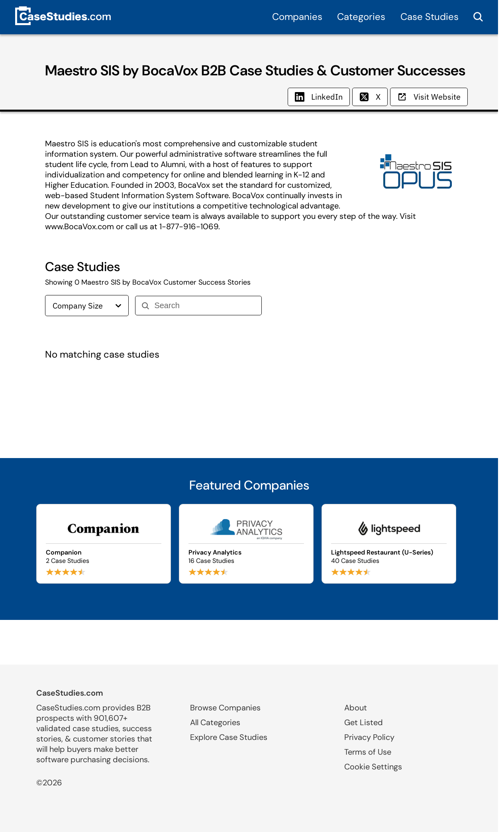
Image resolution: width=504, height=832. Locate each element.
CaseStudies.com (70, 693)
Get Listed (364, 722)
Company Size (87, 306)
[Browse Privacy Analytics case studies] (246, 544)
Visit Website (429, 97)
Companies (297, 17)
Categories (361, 17)
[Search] (205, 306)
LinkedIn (319, 97)
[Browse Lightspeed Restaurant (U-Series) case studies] (389, 544)
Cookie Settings (373, 767)
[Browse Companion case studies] (104, 544)
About (356, 708)
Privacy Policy (369, 737)
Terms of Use (368, 752)
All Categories (215, 722)
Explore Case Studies (229, 737)
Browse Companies (225, 708)
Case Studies (429, 17)
